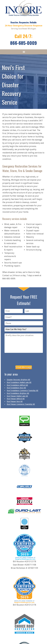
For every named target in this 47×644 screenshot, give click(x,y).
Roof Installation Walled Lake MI (19, 382)
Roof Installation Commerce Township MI (22, 391)
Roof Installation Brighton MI (18, 393)
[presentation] (24, 359)
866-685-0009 (23, 43)
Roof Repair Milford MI (16, 399)
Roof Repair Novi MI (15, 401)
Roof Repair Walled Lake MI (17, 396)
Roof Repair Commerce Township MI (21, 404)
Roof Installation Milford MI (17, 385)
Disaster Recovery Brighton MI (18, 380)
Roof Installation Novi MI (16, 388)
